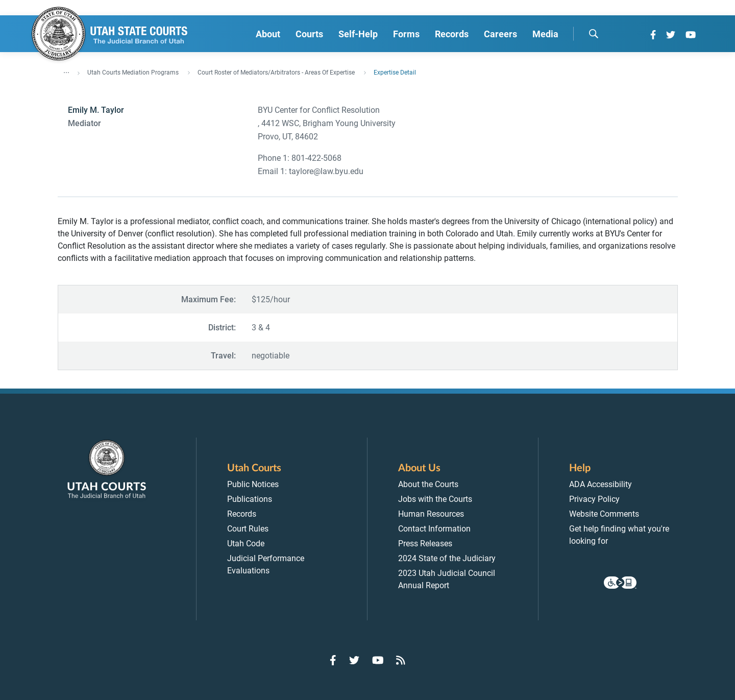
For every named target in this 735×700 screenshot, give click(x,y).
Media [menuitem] (545, 34)
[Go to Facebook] (653, 35)
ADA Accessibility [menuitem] (601, 484)
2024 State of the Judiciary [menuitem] (447, 558)
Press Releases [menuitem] (425, 544)
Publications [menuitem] (250, 499)
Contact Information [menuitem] (434, 529)
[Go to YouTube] (691, 35)
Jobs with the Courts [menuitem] (435, 499)
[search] (594, 34)
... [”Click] (66, 70)
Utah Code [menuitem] (246, 544)
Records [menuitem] (452, 34)
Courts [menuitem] (309, 34)
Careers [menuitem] (500, 34)
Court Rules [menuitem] (248, 529)
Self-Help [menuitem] (358, 34)
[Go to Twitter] (671, 35)
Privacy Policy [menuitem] (594, 499)
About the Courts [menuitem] (428, 484)
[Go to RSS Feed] (401, 660)
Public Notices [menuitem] (253, 484)
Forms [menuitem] (406, 34)
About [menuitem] (268, 34)
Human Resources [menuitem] (431, 514)
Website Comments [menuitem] (604, 514)
